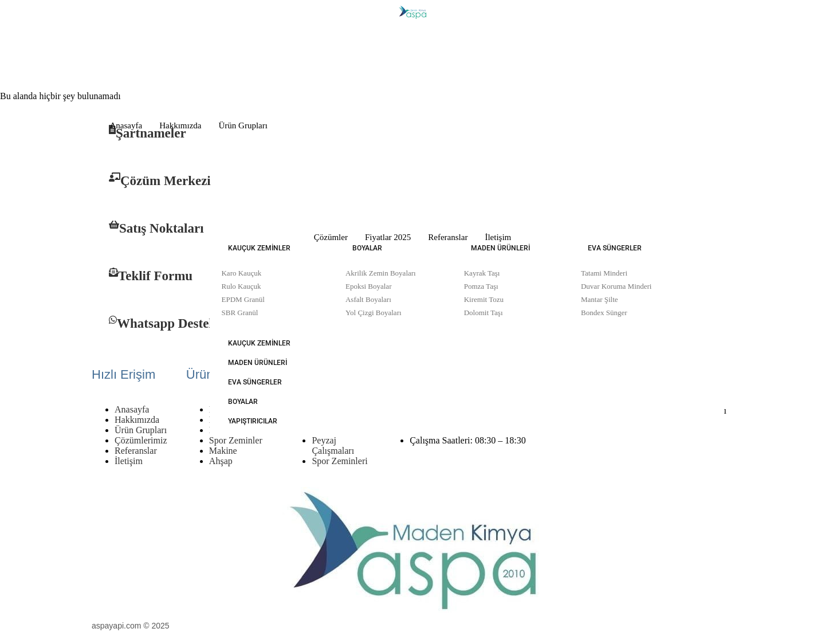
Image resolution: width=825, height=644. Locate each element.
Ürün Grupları (243, 125)
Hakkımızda (180, 125)
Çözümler (331, 237)
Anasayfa (126, 125)
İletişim (498, 237)
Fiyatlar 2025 (388, 237)
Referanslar (448, 237)
